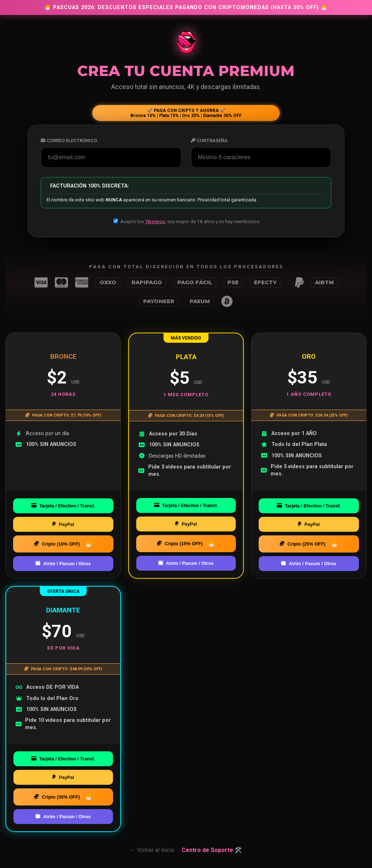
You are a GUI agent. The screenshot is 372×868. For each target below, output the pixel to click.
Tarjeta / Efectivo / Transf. (63, 506)
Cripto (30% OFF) (57, 797)
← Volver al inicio (152, 850)
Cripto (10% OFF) (57, 544)
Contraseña (209, 140)
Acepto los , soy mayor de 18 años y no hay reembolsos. (187, 221)
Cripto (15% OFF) (180, 544)
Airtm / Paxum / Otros (63, 564)
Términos (155, 221)
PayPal (63, 524)
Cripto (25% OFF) (303, 544)
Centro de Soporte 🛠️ (212, 850)
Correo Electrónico (69, 140)
